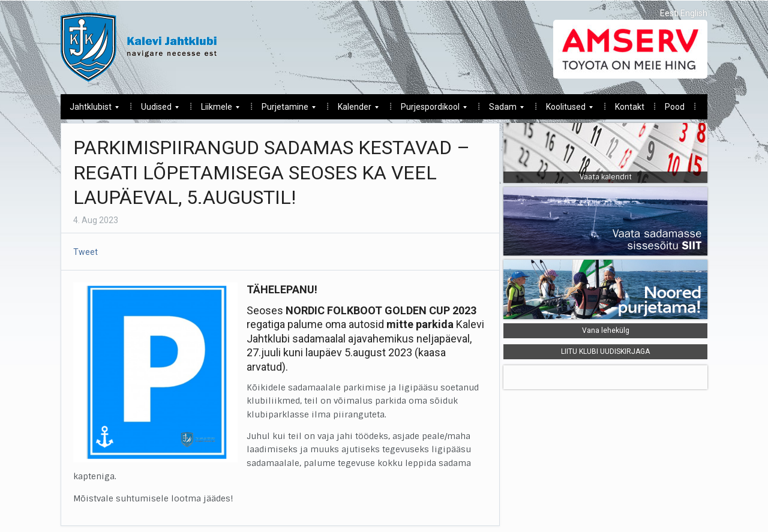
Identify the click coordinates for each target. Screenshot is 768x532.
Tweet (85, 252)
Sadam (502, 110)
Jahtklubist (90, 110)
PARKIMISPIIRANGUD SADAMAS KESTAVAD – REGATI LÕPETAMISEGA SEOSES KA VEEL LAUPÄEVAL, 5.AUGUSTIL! (271, 172)
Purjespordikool (429, 110)
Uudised (155, 110)
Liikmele (216, 110)
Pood (675, 107)
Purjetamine (284, 110)
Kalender (354, 110)
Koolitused (565, 110)
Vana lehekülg (606, 330)
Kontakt (630, 107)
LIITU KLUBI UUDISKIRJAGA (605, 351)
